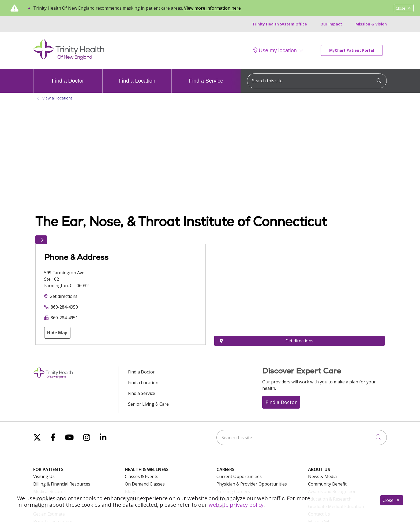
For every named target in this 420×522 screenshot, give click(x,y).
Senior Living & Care (148, 404)
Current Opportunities (239, 476)
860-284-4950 (64, 307)
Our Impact (331, 24)
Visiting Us (44, 476)
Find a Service (206, 76)
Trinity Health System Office (280, 24)
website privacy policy (236, 505)
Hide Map (57, 333)
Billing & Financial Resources (62, 484)
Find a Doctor (68, 76)
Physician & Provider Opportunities (252, 484)
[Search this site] (317, 81)
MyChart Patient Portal (352, 50)
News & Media (322, 476)
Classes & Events (142, 476)
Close (404, 8)
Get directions (63, 296)
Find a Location (137, 76)
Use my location (275, 50)
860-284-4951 (64, 318)
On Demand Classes (145, 484)
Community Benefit (327, 484)
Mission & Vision (371, 24)
